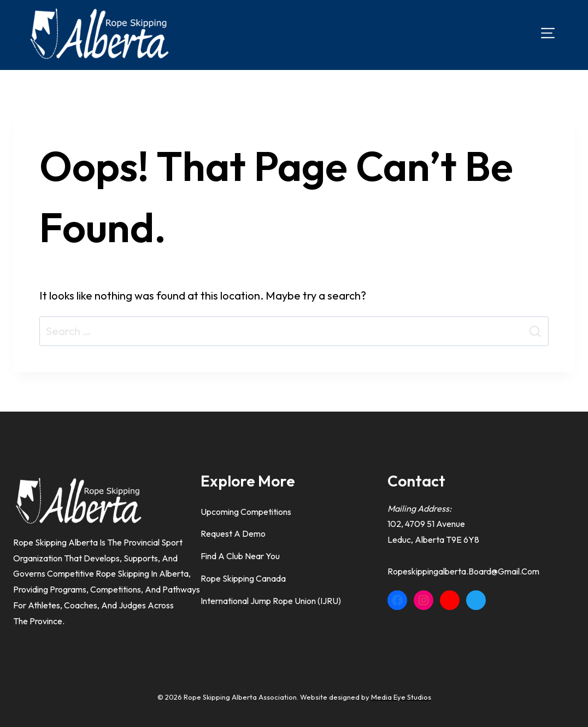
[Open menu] (548, 33)
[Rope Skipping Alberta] (98, 33)
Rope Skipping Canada (243, 578)
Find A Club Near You (240, 556)
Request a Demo (233, 533)
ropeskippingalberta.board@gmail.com (463, 571)
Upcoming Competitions (246, 512)
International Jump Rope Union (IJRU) (271, 601)
